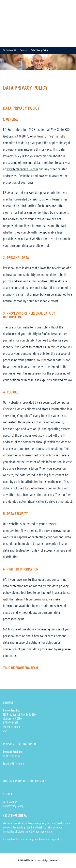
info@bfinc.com (11, 727)
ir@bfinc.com (17, 764)
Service (23, 50)
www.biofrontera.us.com (22, 169)
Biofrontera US (9, 50)
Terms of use (10, 802)
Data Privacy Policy (13, 806)
